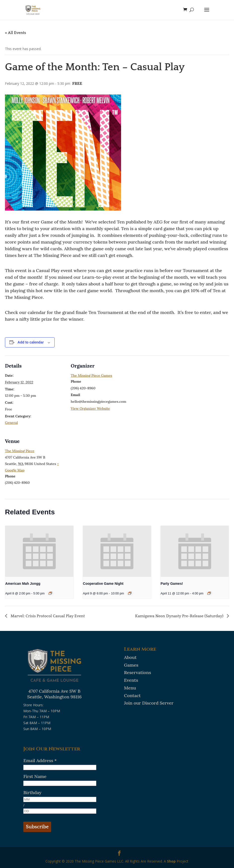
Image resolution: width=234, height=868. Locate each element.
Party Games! (172, 584)
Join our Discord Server (149, 703)
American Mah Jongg (23, 584)
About (130, 657)
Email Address (40, 760)
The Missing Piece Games (91, 375)
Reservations (138, 672)
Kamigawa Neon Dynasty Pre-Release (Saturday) (180, 616)
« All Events (16, 33)
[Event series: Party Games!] (209, 593)
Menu (130, 688)
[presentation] (39, 551)
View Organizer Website (90, 408)
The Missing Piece (20, 451)
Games (131, 665)
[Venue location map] (97, 465)
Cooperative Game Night (103, 584)
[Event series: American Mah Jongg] (50, 593)
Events (131, 680)
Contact (132, 696)
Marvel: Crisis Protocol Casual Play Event (47, 616)
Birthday (32, 792)
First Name (35, 776)
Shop (171, 861)
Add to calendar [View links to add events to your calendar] (31, 342)
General (11, 423)
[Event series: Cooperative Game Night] (130, 593)
